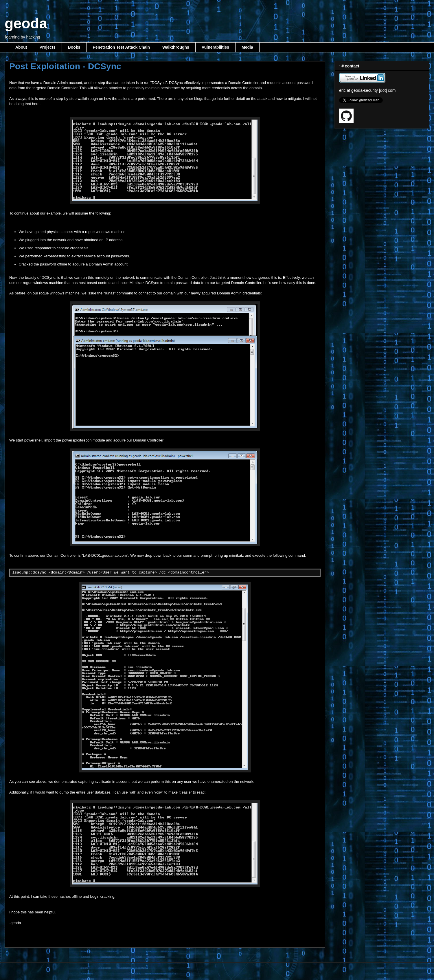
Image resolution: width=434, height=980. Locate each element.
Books (74, 47)
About (21, 47)
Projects (47, 47)
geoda (26, 23)
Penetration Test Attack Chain (121, 47)
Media (247, 47)
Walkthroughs (176, 47)
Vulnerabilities (215, 47)
